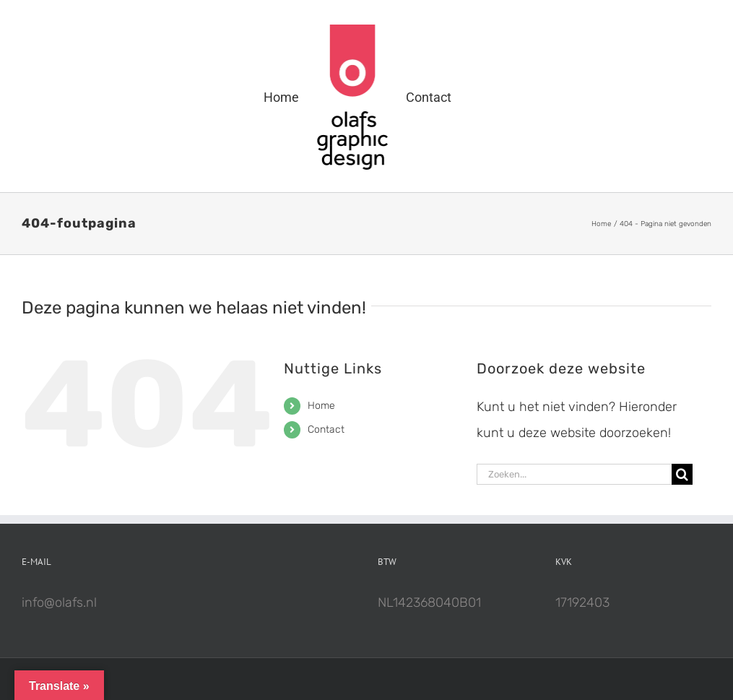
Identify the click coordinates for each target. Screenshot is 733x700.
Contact (326, 429)
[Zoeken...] (574, 474)
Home (321, 406)
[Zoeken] (682, 474)
